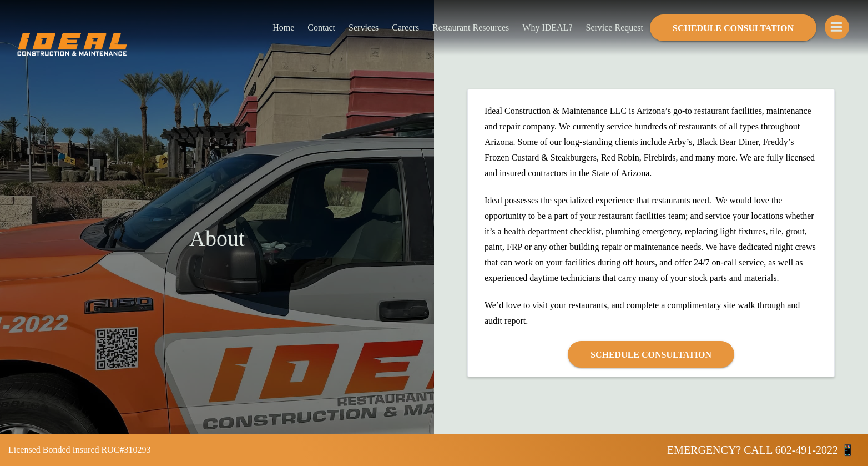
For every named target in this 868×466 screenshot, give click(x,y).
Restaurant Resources (471, 27)
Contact (321, 27)
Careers (405, 27)
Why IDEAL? (547, 27)
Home (283, 27)
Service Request (614, 27)
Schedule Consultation (733, 28)
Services (364, 27)
